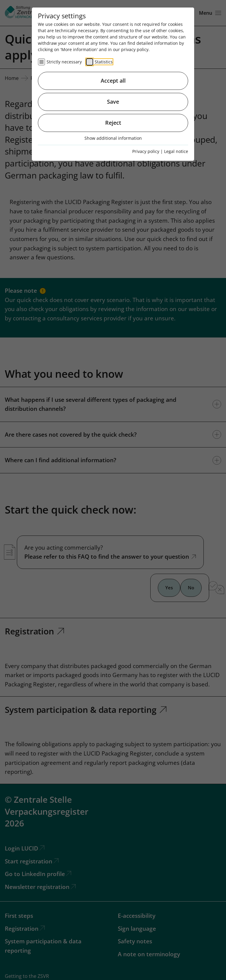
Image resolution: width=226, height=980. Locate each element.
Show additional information (113, 138)
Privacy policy (146, 151)
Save (113, 102)
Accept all (113, 81)
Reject (113, 123)
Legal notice (176, 151)
